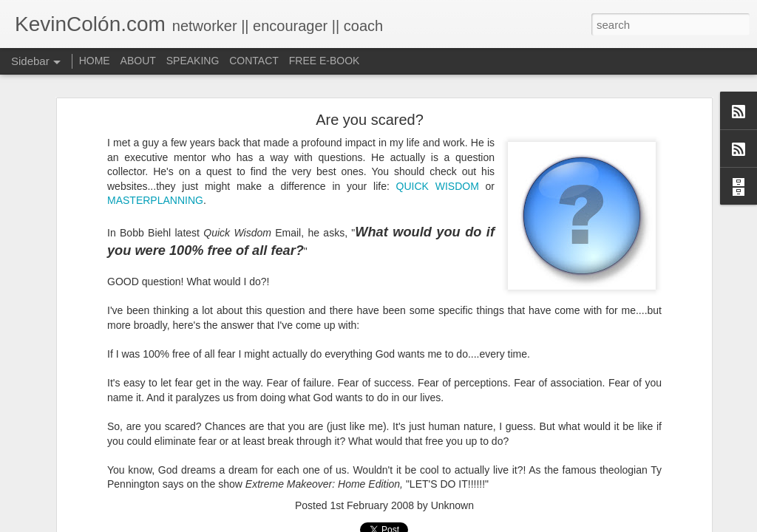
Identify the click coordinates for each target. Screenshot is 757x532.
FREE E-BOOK (325, 61)
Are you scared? (370, 120)
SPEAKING (193, 61)
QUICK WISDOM (438, 186)
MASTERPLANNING (155, 200)
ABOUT (138, 61)
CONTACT (254, 61)
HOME (95, 61)
